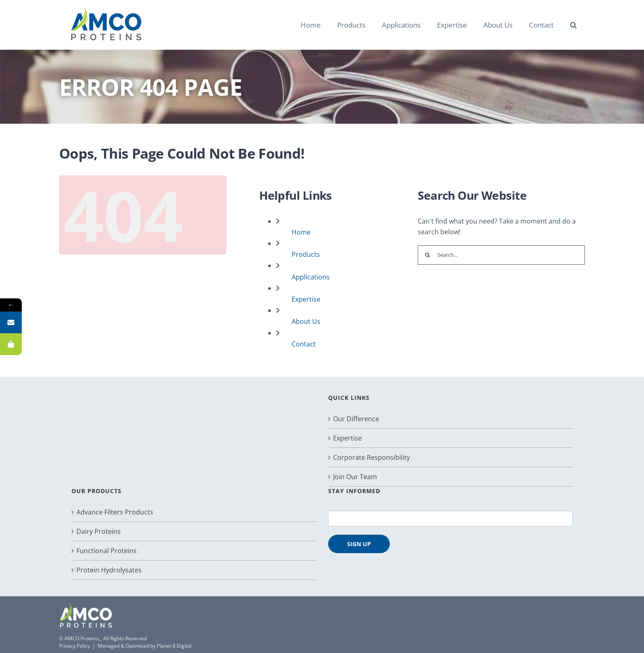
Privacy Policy (75, 646)
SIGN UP (359, 544)
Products (306, 254)
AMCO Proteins (82, 638)
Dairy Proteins (99, 531)
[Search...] (501, 255)
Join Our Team (355, 477)
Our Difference (356, 419)
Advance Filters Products (115, 512)
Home (301, 232)
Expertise (306, 299)
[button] (573, 25)
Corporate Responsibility (371, 457)
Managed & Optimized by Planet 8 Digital (145, 646)
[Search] (427, 255)
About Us (306, 321)
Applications (311, 277)
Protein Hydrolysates (109, 570)
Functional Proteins (107, 551)
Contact (304, 344)
